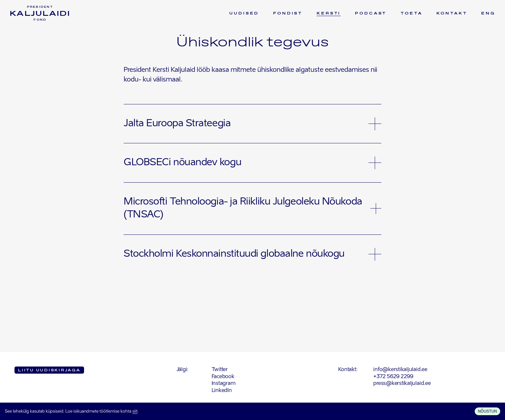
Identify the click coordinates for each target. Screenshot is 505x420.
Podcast (371, 14)
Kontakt (452, 14)
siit (135, 411)
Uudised (244, 14)
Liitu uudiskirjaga (49, 370)
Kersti (329, 14)
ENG (488, 14)
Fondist (288, 14)
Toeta (411, 14)
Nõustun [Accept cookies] (487, 411)
